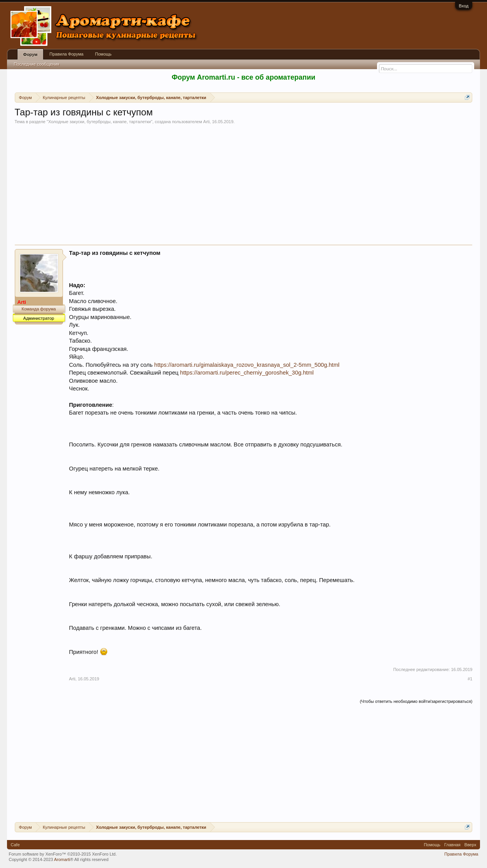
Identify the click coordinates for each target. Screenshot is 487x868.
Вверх (470, 845)
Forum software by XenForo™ (63, 854)
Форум (31, 54)
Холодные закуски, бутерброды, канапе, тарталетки (99, 122)
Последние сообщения (37, 64)
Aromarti (62, 859)
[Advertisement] (244, 186)
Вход (464, 6)
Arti (207, 122)
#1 (470, 679)
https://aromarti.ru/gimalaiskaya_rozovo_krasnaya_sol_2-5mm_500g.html (247, 365)
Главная (452, 845)
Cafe (15, 845)
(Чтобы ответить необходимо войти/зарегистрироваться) (416, 701)
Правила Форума (66, 54)
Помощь (104, 54)
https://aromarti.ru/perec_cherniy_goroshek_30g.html (247, 373)
